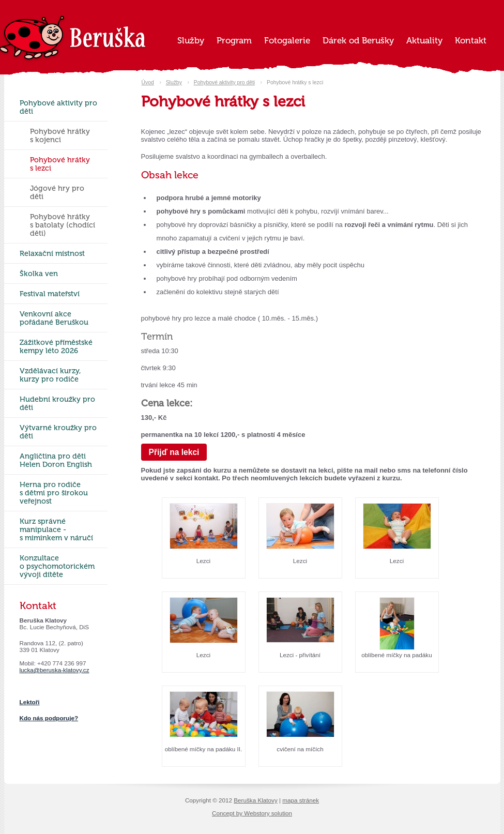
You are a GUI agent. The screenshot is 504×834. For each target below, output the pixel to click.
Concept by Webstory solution (252, 813)
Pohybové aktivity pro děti (224, 82)
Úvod (148, 82)
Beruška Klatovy (255, 800)
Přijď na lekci (174, 452)
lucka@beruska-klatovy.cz (55, 670)
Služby (174, 82)
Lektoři (30, 702)
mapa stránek (301, 800)
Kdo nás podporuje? (49, 718)
